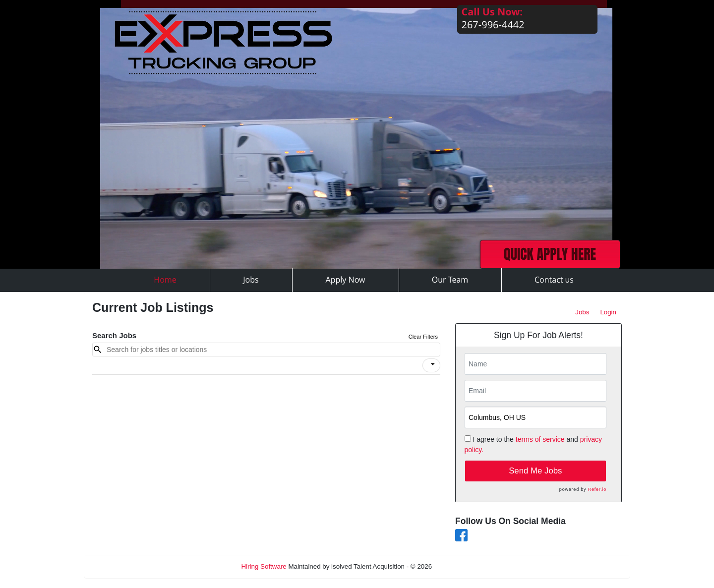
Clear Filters (423, 337)
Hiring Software (264, 566)
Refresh (461, 566)
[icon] (433, 364)
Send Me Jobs (535, 471)
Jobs (582, 312)
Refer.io (597, 489)
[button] (431, 365)
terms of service (540, 439)
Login (608, 312)
